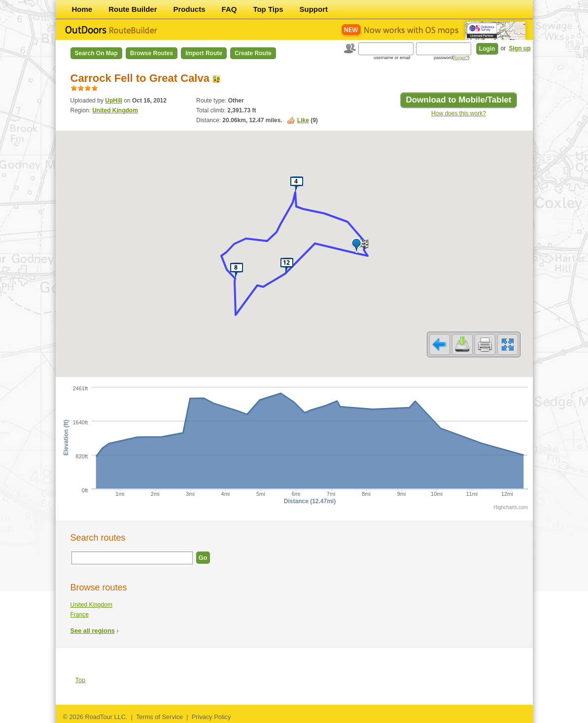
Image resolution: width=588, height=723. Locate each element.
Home (82, 9)
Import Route (204, 53)
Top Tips (268, 9)
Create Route (253, 53)
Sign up (520, 48)
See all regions (93, 631)
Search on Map (96, 53)
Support (314, 9)
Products (190, 9)
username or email (392, 58)
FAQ (229, 9)
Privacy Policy (211, 717)
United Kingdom (115, 110)
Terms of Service (159, 717)
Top (81, 680)
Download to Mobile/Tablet (458, 100)
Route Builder (133, 9)
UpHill (114, 101)
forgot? (461, 58)
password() (452, 58)
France (80, 615)
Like (303, 120)
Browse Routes (152, 53)
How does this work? (459, 113)
